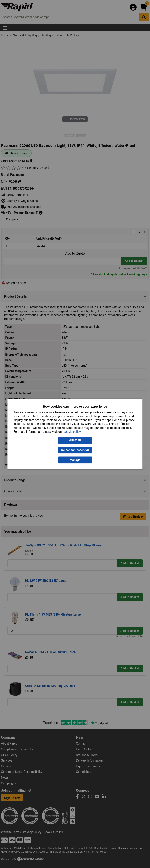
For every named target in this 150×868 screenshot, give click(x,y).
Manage (75, 460)
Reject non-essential (75, 450)
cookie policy (72, 432)
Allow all (75, 440)
